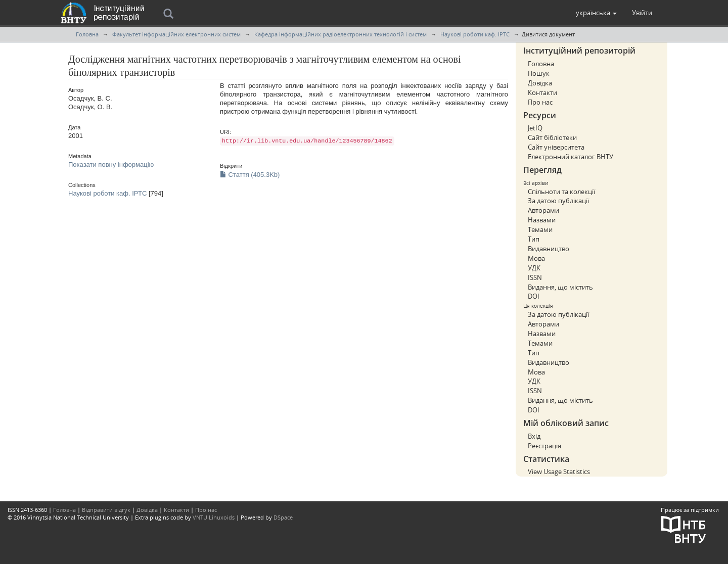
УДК (534, 268)
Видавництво (549, 249)
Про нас (540, 102)
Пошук (539, 73)
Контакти (542, 92)
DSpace (283, 517)
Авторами (543, 210)
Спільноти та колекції (561, 192)
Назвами (542, 220)
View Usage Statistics (559, 472)
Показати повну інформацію (111, 164)
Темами (540, 229)
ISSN (535, 277)
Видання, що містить (560, 287)
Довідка (540, 83)
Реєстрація (544, 446)
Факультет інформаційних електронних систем (176, 34)
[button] (596, 13)
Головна (87, 34)
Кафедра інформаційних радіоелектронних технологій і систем (340, 34)
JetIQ (535, 128)
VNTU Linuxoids (214, 517)
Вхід (534, 436)
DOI (534, 296)
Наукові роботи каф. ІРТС (475, 34)
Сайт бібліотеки (552, 137)
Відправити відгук (106, 510)
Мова (536, 258)
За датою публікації (558, 201)
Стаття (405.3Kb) (250, 175)
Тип (534, 239)
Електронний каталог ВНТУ (571, 157)
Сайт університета (556, 147)
